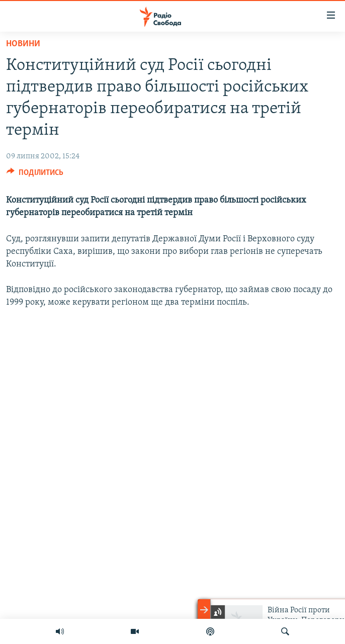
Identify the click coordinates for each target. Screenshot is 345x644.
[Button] (35, 175)
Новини (23, 44)
